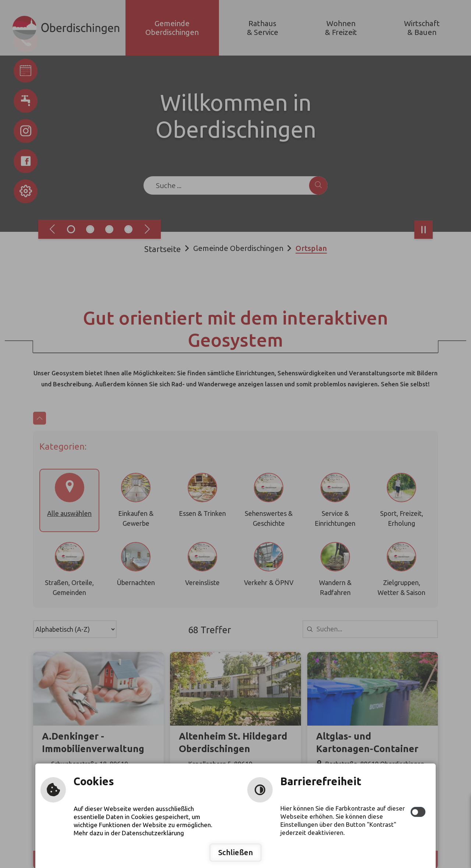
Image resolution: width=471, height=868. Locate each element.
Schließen (235, 852)
